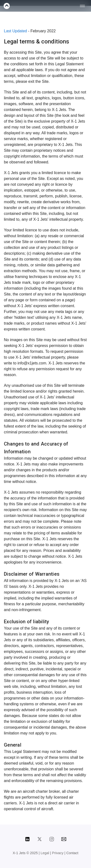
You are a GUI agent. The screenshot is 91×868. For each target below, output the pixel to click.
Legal (45, 853)
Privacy (58, 853)
